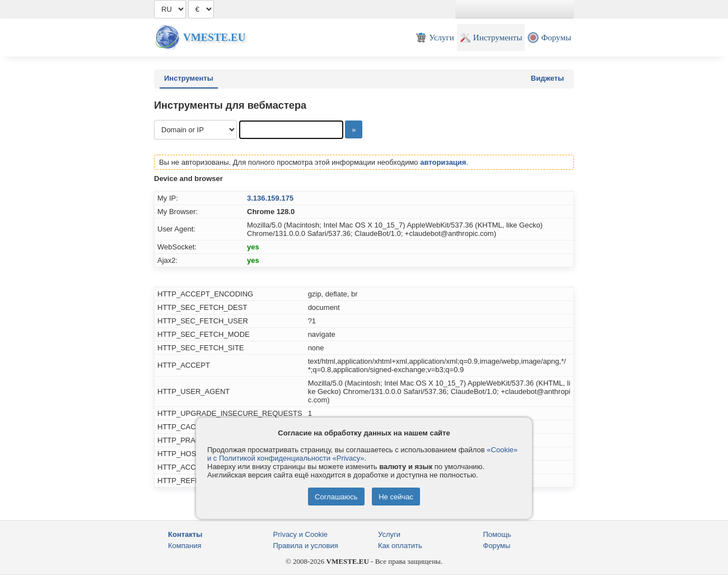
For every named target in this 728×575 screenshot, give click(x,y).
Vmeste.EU (214, 37)
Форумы (497, 546)
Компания (185, 546)
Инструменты (189, 78)
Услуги (389, 534)
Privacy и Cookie (301, 534)
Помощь (497, 534)
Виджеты (547, 78)
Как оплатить (400, 546)
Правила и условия (306, 546)
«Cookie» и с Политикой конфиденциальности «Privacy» (362, 454)
